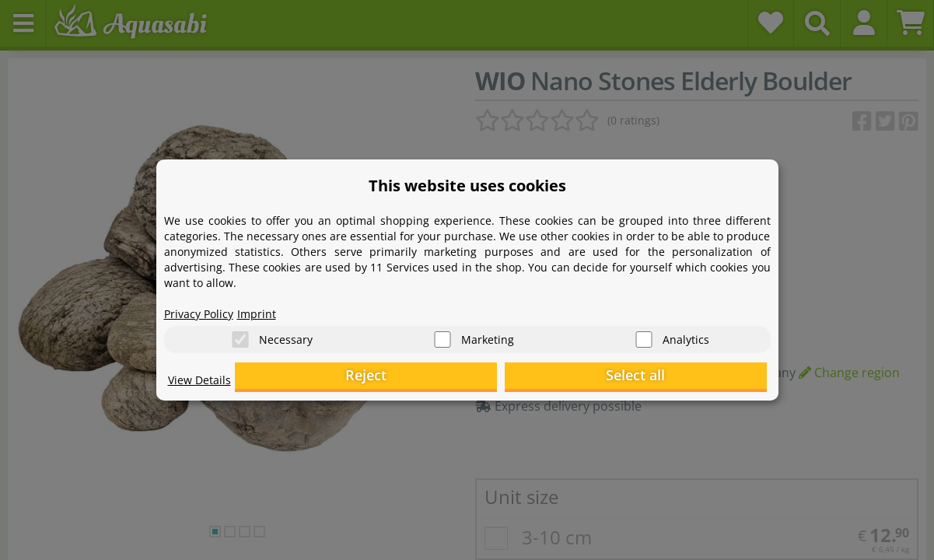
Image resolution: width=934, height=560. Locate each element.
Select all (689, 378)
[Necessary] (240, 335)
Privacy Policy (204, 308)
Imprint (269, 308)
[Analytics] (644, 335)
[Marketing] (443, 335)
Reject (525, 378)
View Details (203, 386)
